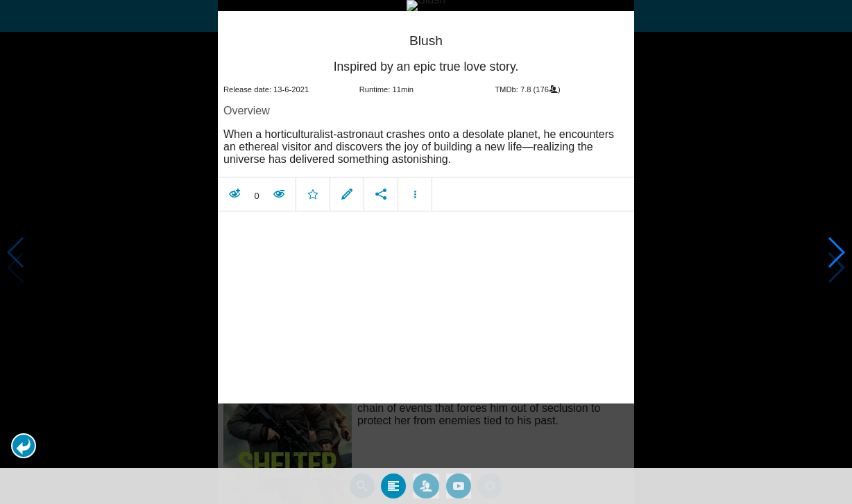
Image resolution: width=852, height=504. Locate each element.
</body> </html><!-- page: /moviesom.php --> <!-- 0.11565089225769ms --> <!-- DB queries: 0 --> (426, 252)
